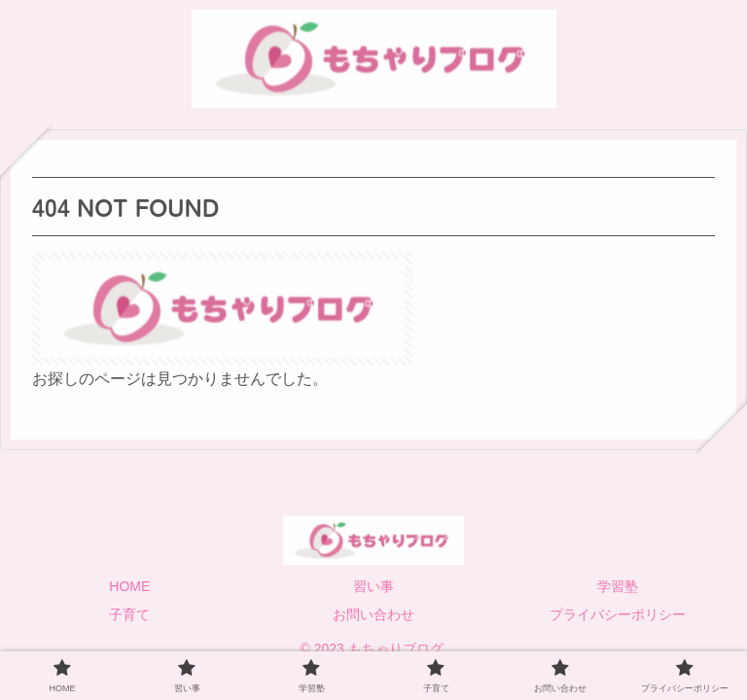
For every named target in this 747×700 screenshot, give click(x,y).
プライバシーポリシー (618, 614)
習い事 (373, 586)
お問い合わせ (373, 614)
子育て (129, 614)
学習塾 (618, 586)
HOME (129, 586)
